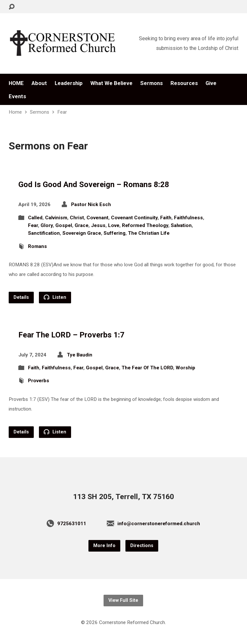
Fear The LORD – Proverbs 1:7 (71, 335)
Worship (185, 368)
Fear (62, 112)
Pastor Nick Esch (91, 204)
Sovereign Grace (82, 233)
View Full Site (123, 600)
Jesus (98, 225)
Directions (142, 546)
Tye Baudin (80, 355)
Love (114, 225)
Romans (37, 246)
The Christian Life (149, 233)
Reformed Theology (145, 225)
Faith (166, 218)
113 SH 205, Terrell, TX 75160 (123, 497)
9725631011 (72, 524)
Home (15, 112)
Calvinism (56, 218)
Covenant (97, 218)
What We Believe (111, 83)
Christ (77, 218)
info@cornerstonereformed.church (159, 524)
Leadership (69, 83)
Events (17, 96)
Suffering (114, 233)
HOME (16, 83)
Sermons (151, 83)
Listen (55, 297)
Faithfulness (188, 218)
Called (35, 218)
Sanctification (44, 233)
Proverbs (39, 381)
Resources (184, 83)
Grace (82, 225)
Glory (47, 225)
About (39, 83)
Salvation (181, 225)
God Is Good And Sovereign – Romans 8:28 (94, 185)
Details (21, 297)
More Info (104, 546)
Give (211, 83)
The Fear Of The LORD (147, 368)
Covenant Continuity (134, 218)
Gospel (64, 225)
